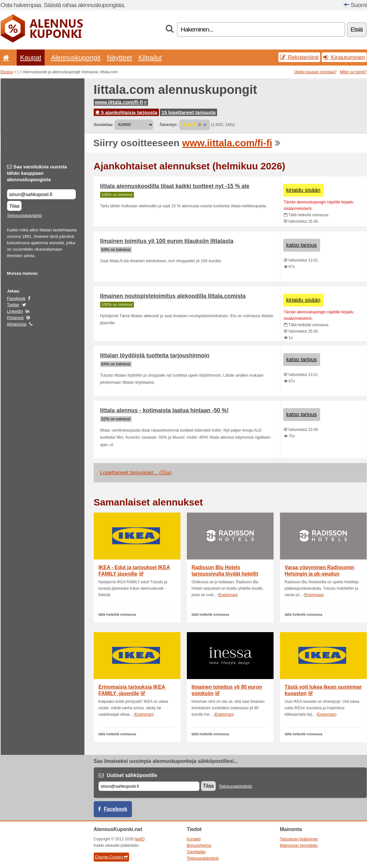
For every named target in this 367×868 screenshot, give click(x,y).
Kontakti (194, 839)
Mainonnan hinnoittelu (299, 846)
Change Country (111, 857)
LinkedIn (15, 311)
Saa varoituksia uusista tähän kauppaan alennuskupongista (37, 173)
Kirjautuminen (344, 57)
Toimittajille (196, 852)
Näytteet (119, 57)
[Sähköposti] (149, 786)
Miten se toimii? (353, 72)
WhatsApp (17, 324)
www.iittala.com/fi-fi (121, 102)
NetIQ (140, 839)
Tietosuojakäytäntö (25, 215)
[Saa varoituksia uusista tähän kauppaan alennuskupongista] (41, 194)
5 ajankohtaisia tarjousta (126, 112)
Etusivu (7, 72)
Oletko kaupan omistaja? (315, 72)
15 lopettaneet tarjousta (188, 112)
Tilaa (14, 206)
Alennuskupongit (76, 57)
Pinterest (15, 318)
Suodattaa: (104, 125)
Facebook (16, 298)
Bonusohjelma (199, 846)
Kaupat (31, 57)
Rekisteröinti (299, 57)
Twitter (13, 305)
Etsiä (357, 29)
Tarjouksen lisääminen (299, 839)
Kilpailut (150, 57)
